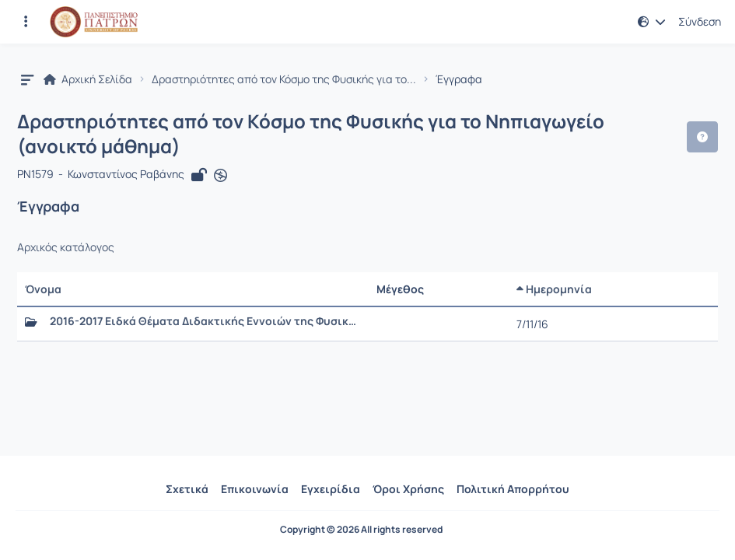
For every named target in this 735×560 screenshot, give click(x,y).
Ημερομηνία (554, 289)
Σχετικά (187, 489)
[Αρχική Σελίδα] (94, 22)
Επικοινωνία (255, 489)
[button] (652, 22)
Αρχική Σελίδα (88, 79)
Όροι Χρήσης (408, 489)
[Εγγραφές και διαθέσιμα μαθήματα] (26, 22)
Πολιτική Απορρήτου (513, 489)
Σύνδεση (700, 22)
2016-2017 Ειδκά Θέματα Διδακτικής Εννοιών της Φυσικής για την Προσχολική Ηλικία (205, 321)
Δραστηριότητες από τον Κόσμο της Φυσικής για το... (284, 79)
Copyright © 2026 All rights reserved (361, 530)
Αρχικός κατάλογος (66, 247)
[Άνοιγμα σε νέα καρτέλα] (220, 175)
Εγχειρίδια (331, 489)
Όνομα (43, 289)
